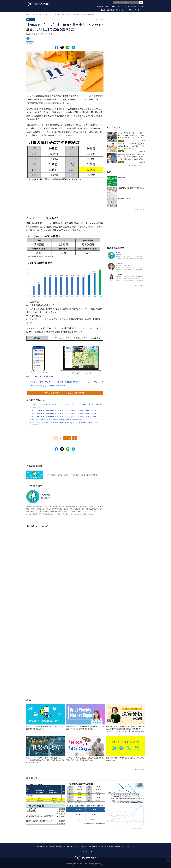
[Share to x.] (62, 47)
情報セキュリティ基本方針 (64, 847)
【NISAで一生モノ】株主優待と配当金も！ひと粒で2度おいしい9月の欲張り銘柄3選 (63, 413)
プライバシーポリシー (80, 847)
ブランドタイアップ (136, 6)
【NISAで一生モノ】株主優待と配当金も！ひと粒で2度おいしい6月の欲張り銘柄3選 (63, 416)
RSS (123, 847)
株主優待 (30, 43)
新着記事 (100, 6)
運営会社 (52, 847)
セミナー (122, 6)
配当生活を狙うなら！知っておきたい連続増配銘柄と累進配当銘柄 (56, 419)
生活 (103, 10)
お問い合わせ (109, 847)
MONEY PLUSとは (42, 847)
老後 (118, 10)
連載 (108, 6)
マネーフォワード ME (85, 851)
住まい (124, 10)
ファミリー (139, 10)
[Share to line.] (68, 47)
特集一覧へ (139, 210)
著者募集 (118, 847)
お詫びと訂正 (131, 847)
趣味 (131, 10)
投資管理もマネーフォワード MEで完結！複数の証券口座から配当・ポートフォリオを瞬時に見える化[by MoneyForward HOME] (67, 384)
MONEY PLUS (30, 14)
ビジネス (110, 10)
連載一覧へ (139, 769)
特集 (114, 6)
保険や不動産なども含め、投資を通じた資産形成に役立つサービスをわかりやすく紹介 (64, 423)
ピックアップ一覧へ (136, 165)
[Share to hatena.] (73, 47)
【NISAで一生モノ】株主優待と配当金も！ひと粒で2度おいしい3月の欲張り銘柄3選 (63, 410)
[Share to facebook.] (56, 47)
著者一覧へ (139, 285)
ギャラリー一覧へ (137, 828)
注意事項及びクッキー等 (96, 847)
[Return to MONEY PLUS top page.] (38, 4)
